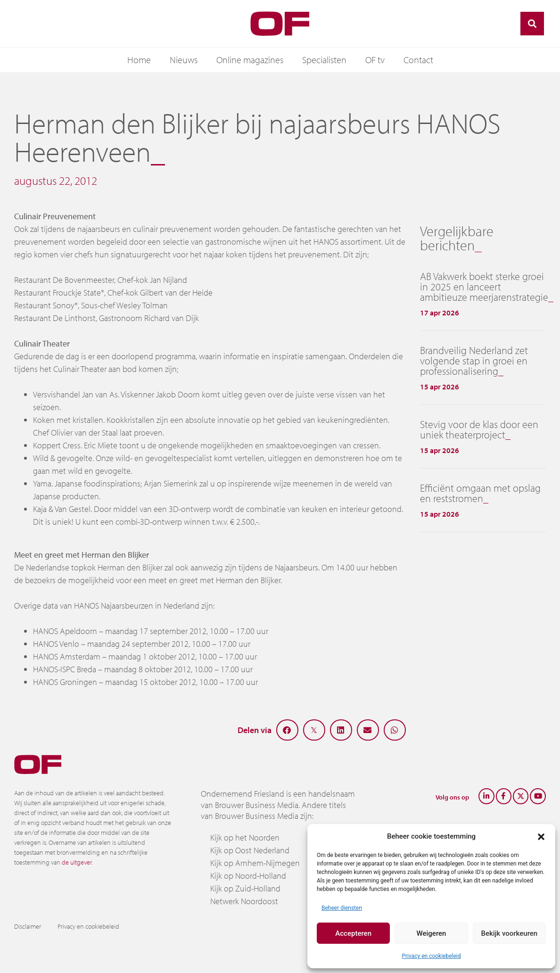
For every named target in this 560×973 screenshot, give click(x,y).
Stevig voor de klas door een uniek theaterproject (479, 429)
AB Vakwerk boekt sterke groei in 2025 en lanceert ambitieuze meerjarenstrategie (484, 287)
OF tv (375, 60)
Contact (418, 60)
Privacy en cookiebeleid (431, 956)
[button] (541, 836)
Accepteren (353, 933)
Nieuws (184, 60)
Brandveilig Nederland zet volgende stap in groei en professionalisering (474, 361)
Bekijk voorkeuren (509, 933)
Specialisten (324, 60)
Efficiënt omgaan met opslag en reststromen (480, 493)
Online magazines (250, 60)
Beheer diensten (342, 908)
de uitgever (77, 862)
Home (139, 60)
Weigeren (432, 933)
